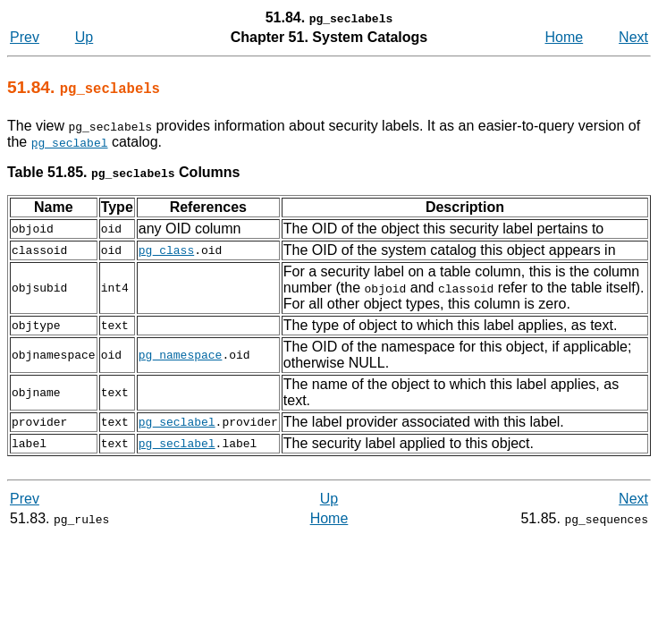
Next (633, 37)
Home (565, 37)
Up (84, 37)
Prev (25, 37)
